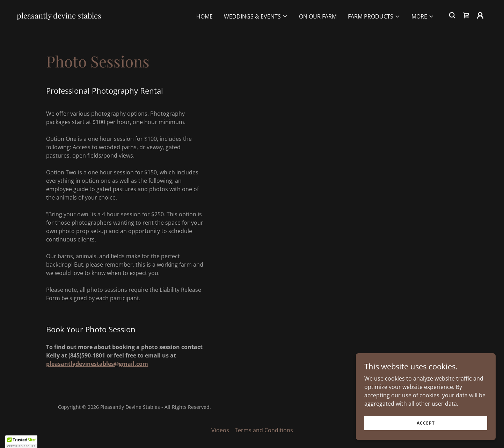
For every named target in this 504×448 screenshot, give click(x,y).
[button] (256, 16)
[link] (59, 16)
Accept (426, 423)
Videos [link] (220, 430)
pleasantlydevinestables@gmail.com (97, 364)
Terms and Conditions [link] (264, 430)
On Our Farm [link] (318, 16)
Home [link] (204, 16)
